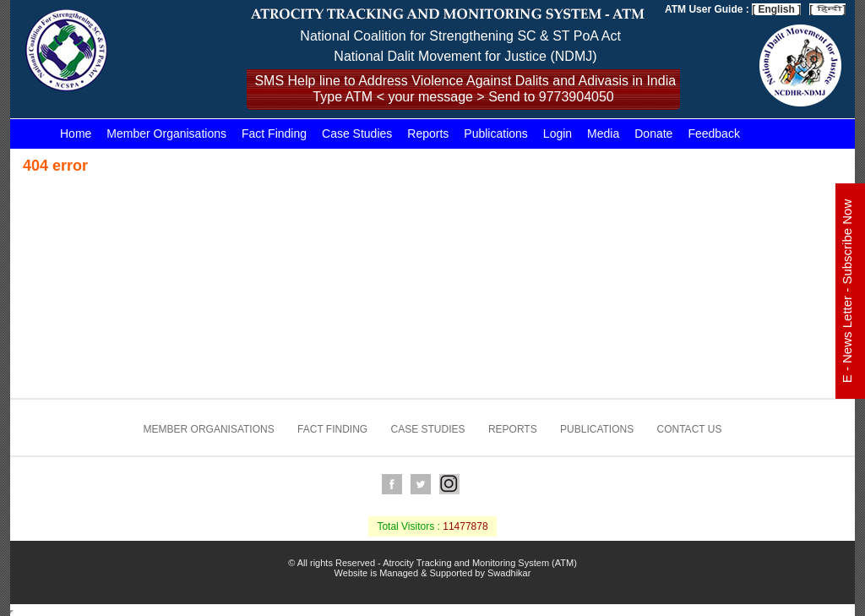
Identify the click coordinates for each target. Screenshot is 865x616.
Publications (496, 134)
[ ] (827, 9)
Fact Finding (274, 134)
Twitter (421, 484)
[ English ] (776, 9)
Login (558, 134)
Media (603, 134)
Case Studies (357, 134)
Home (76, 134)
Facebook (392, 484)
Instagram (449, 484)
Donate (653, 134)
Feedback (713, 134)
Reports (428, 134)
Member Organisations (166, 134)
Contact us (690, 429)
